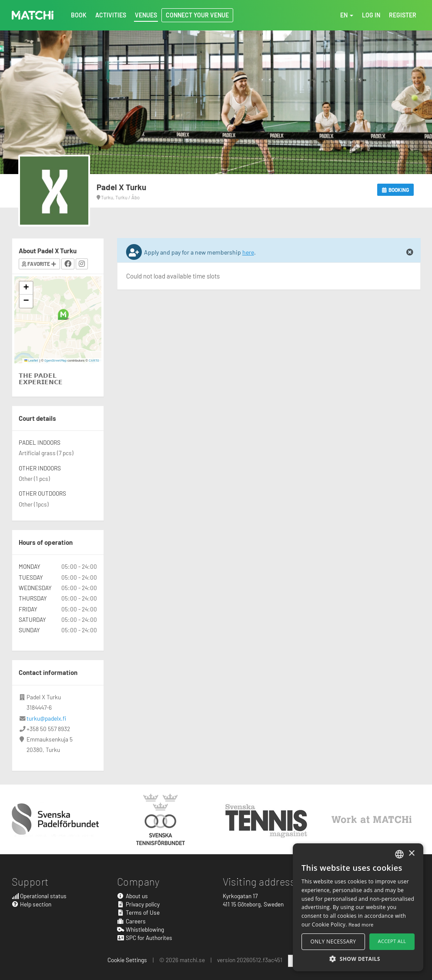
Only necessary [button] (333, 941)
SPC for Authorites (145, 938)
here (248, 252)
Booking (396, 190)
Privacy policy (138, 904)
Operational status (39, 896)
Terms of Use (138, 912)
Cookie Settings (127, 960)
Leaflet (32, 360)
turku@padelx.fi (46, 718)
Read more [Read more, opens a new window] (361, 924)
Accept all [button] (392, 941)
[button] (63, 314)
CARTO (94, 360)
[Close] (410, 252)
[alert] (358, 907)
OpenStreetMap (55, 360)
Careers (131, 921)
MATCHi (33, 15)
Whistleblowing (141, 929)
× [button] (411, 854)
